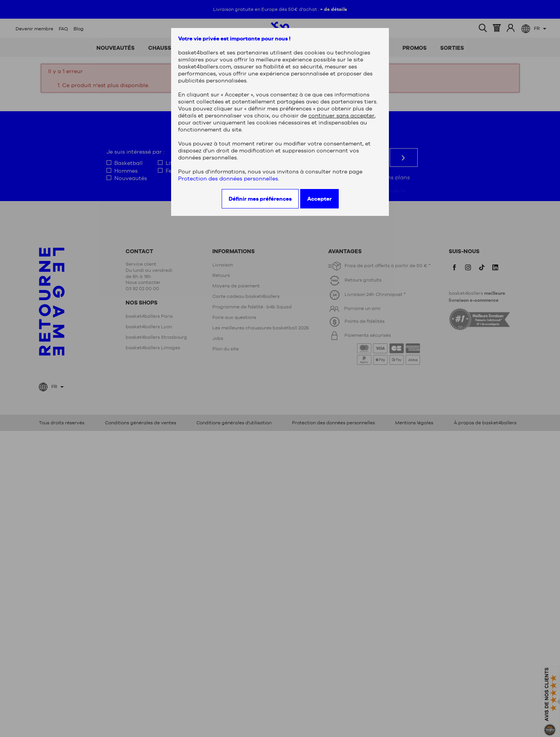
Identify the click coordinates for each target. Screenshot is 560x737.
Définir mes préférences (260, 199)
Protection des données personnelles (228, 179)
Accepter (319, 199)
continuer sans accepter (341, 116)
